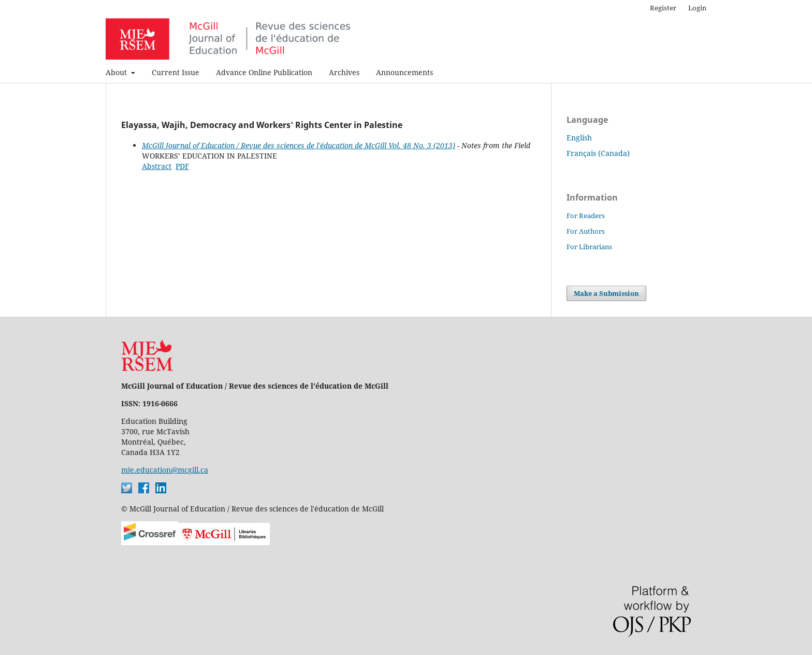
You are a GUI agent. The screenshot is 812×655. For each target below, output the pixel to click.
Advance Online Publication (264, 72)
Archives (344, 72)
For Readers (586, 216)
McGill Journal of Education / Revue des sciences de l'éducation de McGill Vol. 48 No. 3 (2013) (299, 145)
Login (697, 8)
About (117, 72)
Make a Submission (606, 293)
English (579, 138)
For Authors (586, 231)
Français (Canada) (598, 153)
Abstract (157, 166)
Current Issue (176, 72)
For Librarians (589, 247)
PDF (182, 166)
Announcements (404, 72)
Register (663, 8)
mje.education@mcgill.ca (165, 470)
